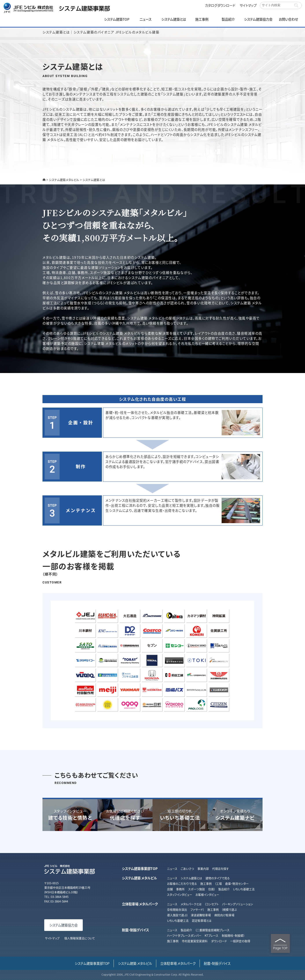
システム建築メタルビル (64, 180)
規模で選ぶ (230, 909)
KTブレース (211, 935)
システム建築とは (174, 19)
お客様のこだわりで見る (182, 883)
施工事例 (202, 19)
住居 (211, 889)
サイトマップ (248, 5)
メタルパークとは (191, 904)
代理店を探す (220, 869)
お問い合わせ (288, 19)
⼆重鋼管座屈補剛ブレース (213, 930)
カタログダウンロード (220, 5)
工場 (219, 883)
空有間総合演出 (177, 909)
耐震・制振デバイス (135, 930)
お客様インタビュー (207, 895)
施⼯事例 (173, 941)
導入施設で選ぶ (177, 915)
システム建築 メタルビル (139, 878)
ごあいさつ (187, 869)
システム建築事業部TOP (140, 868)
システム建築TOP (117, 19)
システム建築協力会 (258, 19)
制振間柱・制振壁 (233, 935)
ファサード (197, 909)
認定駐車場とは (202, 920)
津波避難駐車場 (201, 915)
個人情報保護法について (80, 938)
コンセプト (212, 904)
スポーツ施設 (197, 889)
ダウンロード (219, 941)
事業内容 (203, 869)
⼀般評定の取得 (240, 941)
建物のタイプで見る (218, 878)
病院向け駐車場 (224, 915)
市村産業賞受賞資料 (195, 941)
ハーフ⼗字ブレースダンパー (184, 935)
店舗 (170, 889)
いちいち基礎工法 (244, 889)
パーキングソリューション (238, 904)
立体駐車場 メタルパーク (140, 904)
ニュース (145, 19)
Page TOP (280, 944)
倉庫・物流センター (237, 883)
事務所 (180, 889)
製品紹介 (228, 19)
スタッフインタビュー (180, 895)
